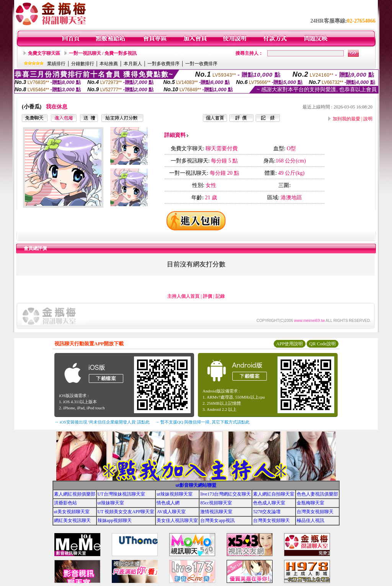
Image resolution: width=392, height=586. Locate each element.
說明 (368, 119)
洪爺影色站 (65, 503)
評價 (207, 296)
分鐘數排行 (83, 64)
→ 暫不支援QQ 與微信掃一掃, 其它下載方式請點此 (202, 422)
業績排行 (56, 64)
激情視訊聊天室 (216, 512)
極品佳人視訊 (310, 520)
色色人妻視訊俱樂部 (317, 494)
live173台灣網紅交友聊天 (225, 494)
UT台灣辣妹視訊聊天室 (121, 494)
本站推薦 (109, 64)
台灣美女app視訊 (217, 520)
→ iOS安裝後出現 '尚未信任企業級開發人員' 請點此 (102, 422)
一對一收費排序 (201, 64)
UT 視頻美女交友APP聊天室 (126, 512)
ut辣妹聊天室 (111, 503)
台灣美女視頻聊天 (315, 512)
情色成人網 (168, 503)
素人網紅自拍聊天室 (274, 494)
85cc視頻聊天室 (216, 503)
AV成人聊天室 (171, 512)
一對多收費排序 (163, 64)
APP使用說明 (289, 344)
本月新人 (133, 64)
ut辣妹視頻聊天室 (174, 494)
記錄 (220, 296)
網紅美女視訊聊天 (72, 520)
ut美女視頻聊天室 (72, 512)
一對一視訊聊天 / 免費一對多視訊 (103, 53)
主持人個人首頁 (183, 296)
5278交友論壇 (267, 512)
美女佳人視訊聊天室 (177, 520)
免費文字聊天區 (44, 53)
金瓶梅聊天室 (310, 503)
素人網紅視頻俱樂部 (75, 494)
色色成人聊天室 (269, 503)
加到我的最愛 (346, 119)
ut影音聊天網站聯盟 (196, 485)
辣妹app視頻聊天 (115, 520)
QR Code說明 (323, 344)
